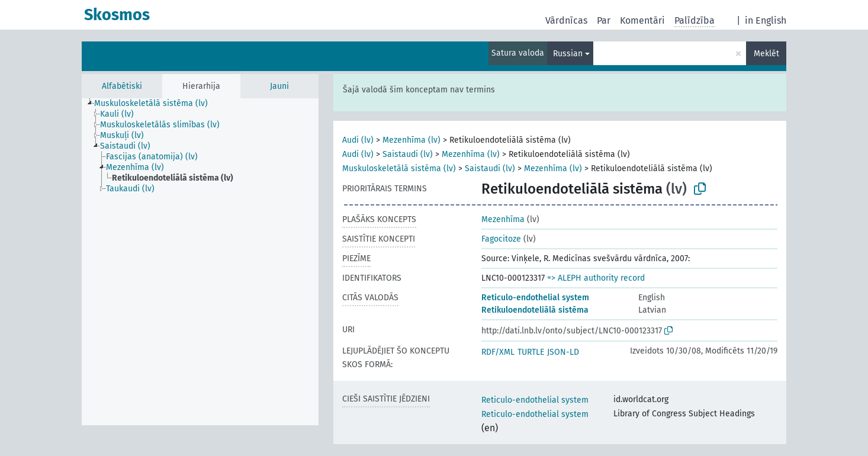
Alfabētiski (122, 86)
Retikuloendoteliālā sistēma (535, 310)
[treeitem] (156, 104)
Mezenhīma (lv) (412, 140)
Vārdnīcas (566, 20)
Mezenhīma (503, 219)
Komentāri (642, 20)
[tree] (200, 262)
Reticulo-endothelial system (535, 298)
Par (604, 20)
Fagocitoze (501, 239)
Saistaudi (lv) (408, 154)
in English (766, 20)
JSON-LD (563, 352)
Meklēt (766, 54)
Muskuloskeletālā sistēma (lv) (399, 168)
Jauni (279, 86)
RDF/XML (498, 352)
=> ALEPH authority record (596, 278)
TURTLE (531, 352)
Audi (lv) (358, 140)
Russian (568, 54)
